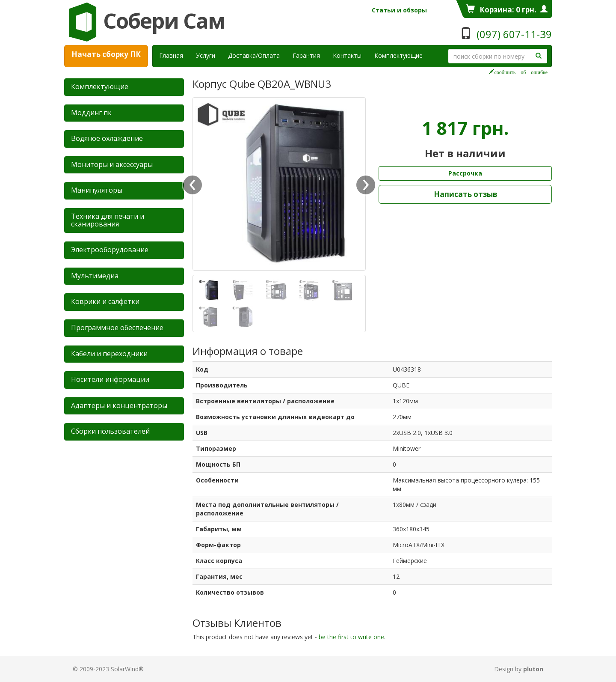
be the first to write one (351, 637)
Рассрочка (465, 173)
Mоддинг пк (91, 113)
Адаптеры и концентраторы (119, 405)
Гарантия (306, 55)
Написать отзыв (465, 194)
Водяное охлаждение (107, 138)
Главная (171, 55)
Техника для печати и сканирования (108, 220)
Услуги (209, 55)
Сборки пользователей (110, 431)
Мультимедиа (95, 276)
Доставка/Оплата (254, 55)
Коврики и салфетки (105, 301)
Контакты (347, 55)
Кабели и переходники (109, 354)
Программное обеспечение (117, 328)
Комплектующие (398, 55)
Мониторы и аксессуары (112, 164)
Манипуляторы (97, 190)
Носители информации (110, 379)
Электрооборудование (110, 250)
